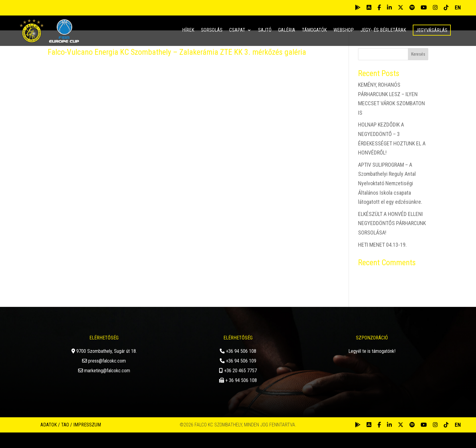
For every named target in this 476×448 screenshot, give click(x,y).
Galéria (287, 30)
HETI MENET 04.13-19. (382, 260)
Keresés (418, 70)
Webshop (344, 30)
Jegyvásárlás (432, 30)
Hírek (188, 30)
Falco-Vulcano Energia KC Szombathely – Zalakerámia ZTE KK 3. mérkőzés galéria (177, 68)
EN (458, 7)
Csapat (237, 30)
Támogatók (314, 30)
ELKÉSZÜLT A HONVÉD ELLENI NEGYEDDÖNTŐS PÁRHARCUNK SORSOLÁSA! (392, 238)
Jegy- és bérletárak (383, 30)
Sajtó (265, 30)
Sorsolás (212, 30)
